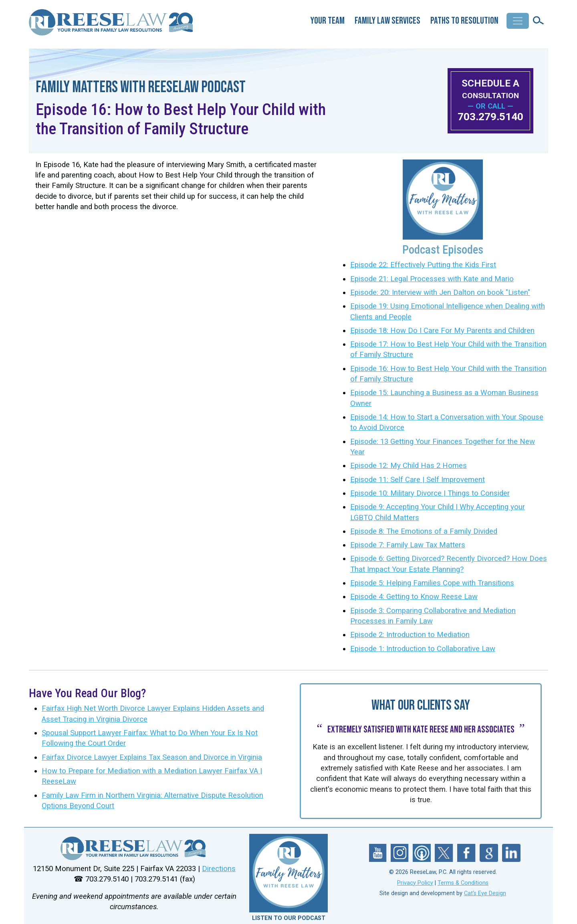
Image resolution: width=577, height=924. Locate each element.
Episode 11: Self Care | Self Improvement (418, 480)
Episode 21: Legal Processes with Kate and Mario (432, 279)
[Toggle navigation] (518, 21)
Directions (219, 869)
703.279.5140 (490, 117)
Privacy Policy (415, 883)
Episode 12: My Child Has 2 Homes (409, 466)
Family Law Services (387, 21)
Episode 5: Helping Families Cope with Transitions (432, 583)
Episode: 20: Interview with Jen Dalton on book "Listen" (440, 293)
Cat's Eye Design (485, 893)
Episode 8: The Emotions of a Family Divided (424, 531)
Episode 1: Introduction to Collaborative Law (423, 649)
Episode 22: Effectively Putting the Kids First (423, 265)
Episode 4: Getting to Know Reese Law (414, 597)
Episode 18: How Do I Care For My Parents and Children (442, 331)
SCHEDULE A (490, 89)
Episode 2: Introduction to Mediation (410, 635)
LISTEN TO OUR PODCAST (289, 918)
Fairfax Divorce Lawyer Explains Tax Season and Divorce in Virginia (152, 757)
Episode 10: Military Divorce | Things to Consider (430, 493)
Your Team (328, 21)
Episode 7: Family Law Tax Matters (408, 545)
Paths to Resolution (464, 21)
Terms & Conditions (463, 883)
